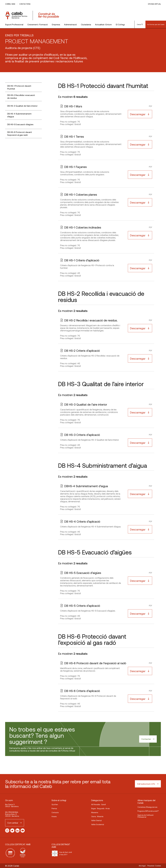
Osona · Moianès (97, 816)
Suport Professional (14, 24)
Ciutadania (86, 24)
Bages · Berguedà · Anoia (100, 808)
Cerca (140, 24)
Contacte (55, 812)
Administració (70, 24)
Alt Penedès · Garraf (98, 804)
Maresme (95, 812)
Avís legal (142, 866)
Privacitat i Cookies (154, 866)
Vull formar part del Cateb (156, 24)
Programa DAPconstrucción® (148, 811)
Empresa (56, 24)
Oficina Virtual (154, 4)
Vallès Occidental (98, 824)
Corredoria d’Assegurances (147, 807)
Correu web (10, 4)
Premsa (54, 808)
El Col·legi (120, 24)
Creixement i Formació (38, 24)
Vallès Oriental (96, 820)
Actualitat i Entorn (103, 24)
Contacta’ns (25, 4)
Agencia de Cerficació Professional (145, 816)
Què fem (55, 804)
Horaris (54, 816)
